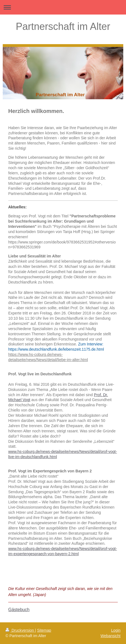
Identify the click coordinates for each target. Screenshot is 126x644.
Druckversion (20, 630)
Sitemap (44, 630)
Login (116, 630)
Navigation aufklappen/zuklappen (63, 7)
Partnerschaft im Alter (63, 26)
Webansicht (110, 636)
